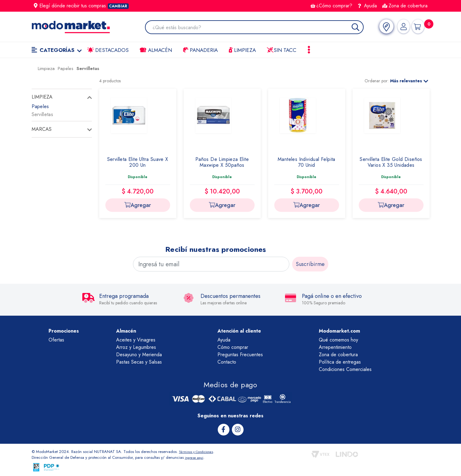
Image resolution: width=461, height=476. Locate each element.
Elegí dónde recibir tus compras (81, 6)
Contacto (227, 362)
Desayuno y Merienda (139, 355)
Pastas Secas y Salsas (139, 362)
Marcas (42, 129)
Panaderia (200, 50)
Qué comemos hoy (338, 340)
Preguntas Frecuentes (240, 355)
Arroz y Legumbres (136, 347)
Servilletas (42, 114)
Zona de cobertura (405, 6)
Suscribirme (310, 264)
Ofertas (56, 340)
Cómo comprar (233, 347)
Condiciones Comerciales (345, 369)
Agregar (138, 205)
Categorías (57, 50)
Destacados (108, 50)
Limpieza (42, 97)
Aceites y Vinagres (136, 340)
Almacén (156, 50)
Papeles (40, 106)
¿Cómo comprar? (332, 6)
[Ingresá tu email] (211, 264)
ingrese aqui (196, 457)
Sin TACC (282, 50)
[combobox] (256, 28)
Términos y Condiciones (200, 451)
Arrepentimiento (335, 347)
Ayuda (367, 6)
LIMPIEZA (242, 50)
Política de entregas (340, 362)
